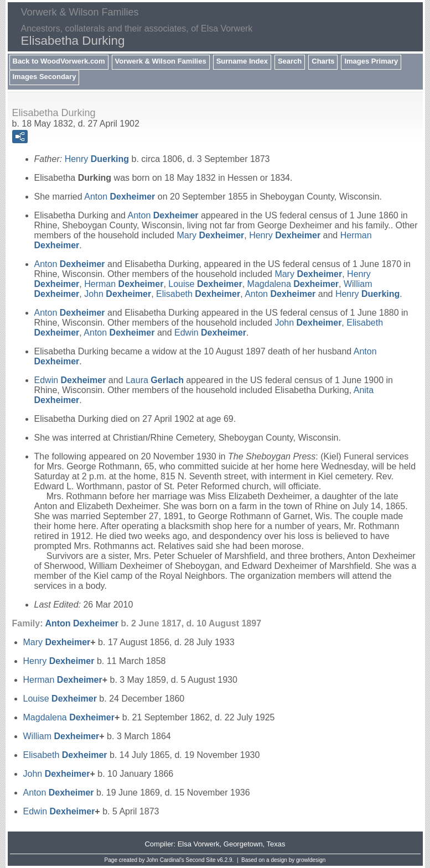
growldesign (311, 860)
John (118, 294)
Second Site (201, 860)
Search (290, 61)
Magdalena (293, 284)
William (61, 736)
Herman (124, 284)
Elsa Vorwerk (199, 844)
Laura (155, 380)
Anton (120, 197)
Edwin (210, 333)
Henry (97, 159)
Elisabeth (198, 294)
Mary (210, 235)
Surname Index (242, 61)
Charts (323, 61)
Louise (205, 284)
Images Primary (371, 61)
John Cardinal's (165, 860)
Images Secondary (45, 77)
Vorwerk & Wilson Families (161, 61)
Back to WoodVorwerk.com (59, 61)
